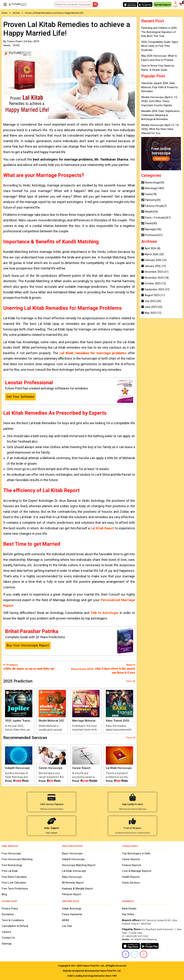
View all (130, 681)
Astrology (153, 188)
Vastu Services (131, 882)
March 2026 (153, 254)
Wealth (149, 212)
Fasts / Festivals (156, 218)
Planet (149, 223)
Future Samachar (72, 914)
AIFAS (66, 920)
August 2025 (153, 295)
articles (16, 13)
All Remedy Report (73, 882)
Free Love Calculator (14, 882)
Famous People (154, 206)
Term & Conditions (13, 920)
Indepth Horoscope (73, 859)
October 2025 (154, 283)
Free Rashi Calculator (14, 877)
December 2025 (155, 272)
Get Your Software (20, 397)
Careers (6, 932)
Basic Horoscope (72, 853)
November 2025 (155, 278)
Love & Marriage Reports (137, 871)
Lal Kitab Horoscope (74, 871)
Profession (152, 235)
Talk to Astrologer (104, 613)
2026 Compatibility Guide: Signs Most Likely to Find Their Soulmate (160, 46)
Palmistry (151, 200)
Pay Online (128, 914)
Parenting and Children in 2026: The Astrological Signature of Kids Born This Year (159, 32)
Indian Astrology (72, 908)
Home (4, 13)
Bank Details (129, 908)
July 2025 (151, 301)
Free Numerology (12, 865)
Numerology (153, 183)
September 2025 (155, 289)
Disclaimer (8, 914)
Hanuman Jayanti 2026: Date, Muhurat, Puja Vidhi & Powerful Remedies (159, 87)
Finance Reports (132, 865)
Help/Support (163, 5)
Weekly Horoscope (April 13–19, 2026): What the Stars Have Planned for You (160, 129)
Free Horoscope (11, 853)
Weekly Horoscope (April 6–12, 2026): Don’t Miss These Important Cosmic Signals (159, 101)
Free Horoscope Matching (17, 859)
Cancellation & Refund (15, 926)
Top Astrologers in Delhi (136, 853)
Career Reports (131, 859)
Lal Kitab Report (103, 528)
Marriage (151, 229)
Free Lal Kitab (10, 871)
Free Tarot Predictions (15, 888)
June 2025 (152, 307)
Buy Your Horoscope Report (28, 645)
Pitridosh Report (72, 894)
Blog (4, 894)
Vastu (149, 194)
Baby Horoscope (72, 877)
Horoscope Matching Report (79, 865)
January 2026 (154, 266)
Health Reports (131, 877)
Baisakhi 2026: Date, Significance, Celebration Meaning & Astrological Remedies (161, 115)
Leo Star (67, 926)
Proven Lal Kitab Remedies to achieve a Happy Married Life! (54, 13)
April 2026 (151, 248)
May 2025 (151, 313)
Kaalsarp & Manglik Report (77, 888)
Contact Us (8, 938)
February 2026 (154, 260)
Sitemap (7, 943)
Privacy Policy (10, 908)
